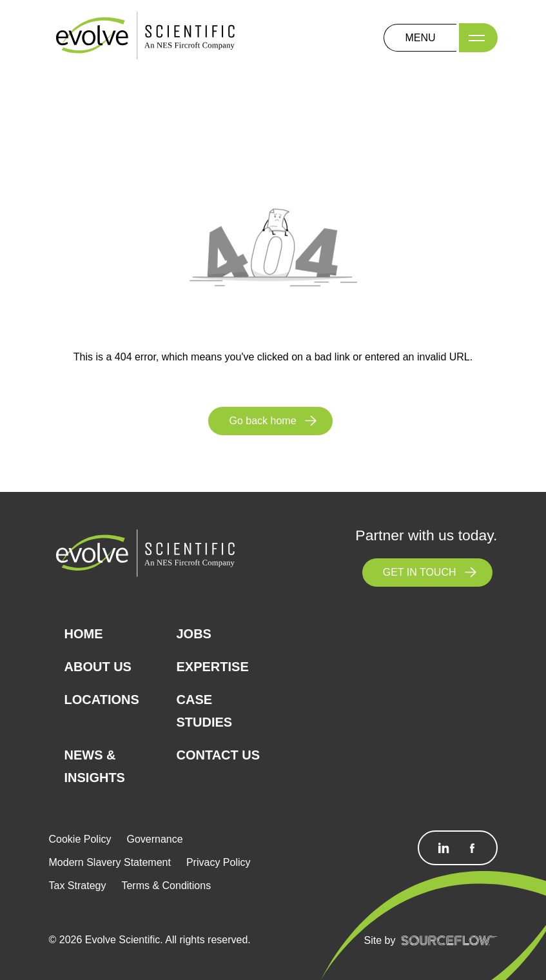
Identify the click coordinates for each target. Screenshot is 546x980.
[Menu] (478, 38)
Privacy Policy (219, 862)
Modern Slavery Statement (110, 862)
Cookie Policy (80, 839)
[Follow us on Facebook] (472, 848)
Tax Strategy (78, 886)
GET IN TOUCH (420, 572)
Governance (154, 839)
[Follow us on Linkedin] (444, 848)
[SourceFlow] (449, 940)
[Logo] (146, 37)
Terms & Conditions (166, 886)
